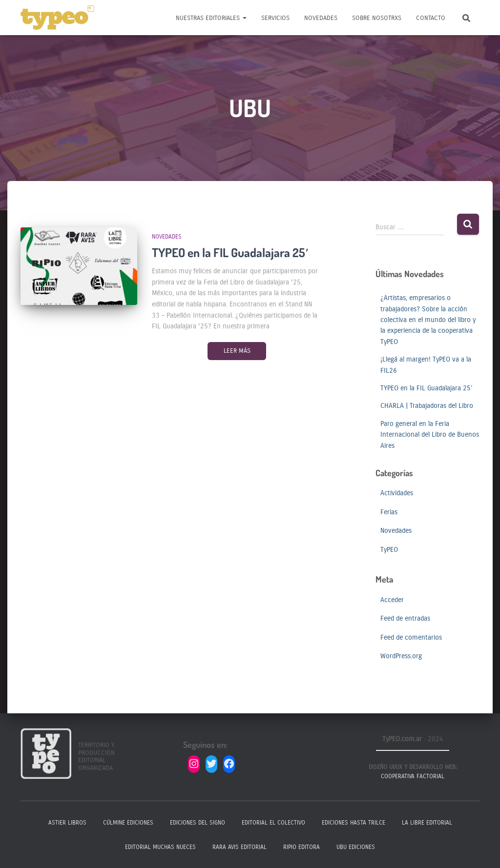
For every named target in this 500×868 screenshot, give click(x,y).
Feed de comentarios (411, 637)
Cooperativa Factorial (413, 776)
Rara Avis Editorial (240, 847)
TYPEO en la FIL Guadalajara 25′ (230, 252)
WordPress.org (401, 656)
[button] (244, 18)
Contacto (431, 18)
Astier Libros (67, 823)
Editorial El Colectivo (273, 823)
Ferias (389, 512)
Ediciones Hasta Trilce (354, 823)
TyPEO (389, 550)
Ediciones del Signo (198, 823)
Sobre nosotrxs (377, 18)
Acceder (392, 600)
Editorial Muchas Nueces (160, 847)
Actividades (397, 493)
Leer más (237, 351)
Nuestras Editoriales (211, 18)
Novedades (321, 18)
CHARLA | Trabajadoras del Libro (427, 406)
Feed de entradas (405, 618)
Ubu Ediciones (356, 847)
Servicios (275, 18)
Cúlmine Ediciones (128, 823)
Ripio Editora (302, 847)
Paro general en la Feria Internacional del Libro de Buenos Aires (430, 435)
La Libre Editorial (427, 823)
